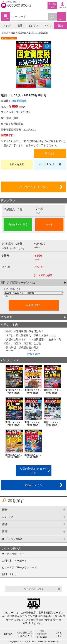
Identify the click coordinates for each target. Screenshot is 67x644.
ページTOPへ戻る (33, 589)
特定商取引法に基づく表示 (42, 634)
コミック (47, 26)
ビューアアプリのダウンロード (19, 567)
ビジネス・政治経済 (38, 33)
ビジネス (33, 26)
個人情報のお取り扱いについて (25, 634)
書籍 (20, 26)
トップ (7, 26)
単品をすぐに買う (18, 224)
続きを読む (34, 354)
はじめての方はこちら (34, 187)
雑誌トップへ (34, 485)
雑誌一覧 (22, 33)
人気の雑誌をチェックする (34, 471)
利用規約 (8, 634)
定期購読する (34, 305)
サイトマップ (59, 634)
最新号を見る (17, 164)
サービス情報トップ (13, 554)
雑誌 (60, 26)
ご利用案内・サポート (14, 561)
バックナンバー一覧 (50, 164)
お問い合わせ (9, 574)
